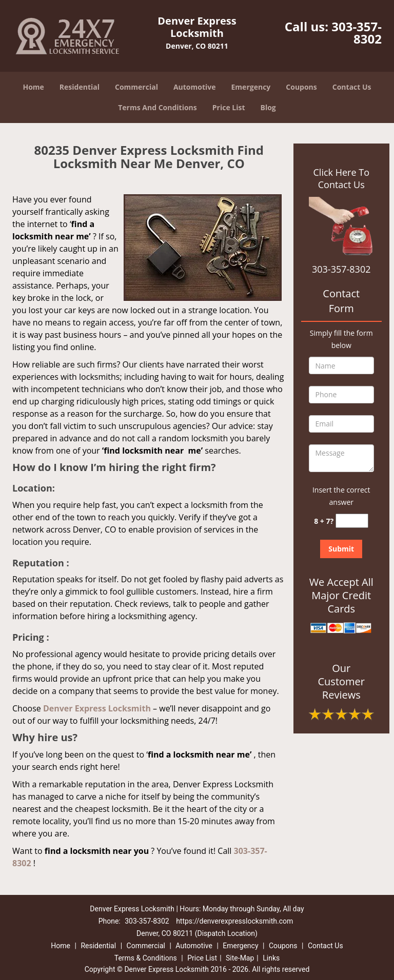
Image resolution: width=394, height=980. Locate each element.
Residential (80, 87)
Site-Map (240, 958)
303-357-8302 (357, 33)
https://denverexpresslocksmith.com (234, 921)
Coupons (301, 87)
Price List (229, 107)
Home (33, 87)
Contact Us (352, 87)
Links (271, 958)
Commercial (136, 87)
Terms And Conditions (157, 107)
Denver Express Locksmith (97, 708)
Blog (268, 107)
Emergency (251, 87)
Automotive (195, 87)
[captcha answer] (352, 521)
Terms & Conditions (146, 958)
